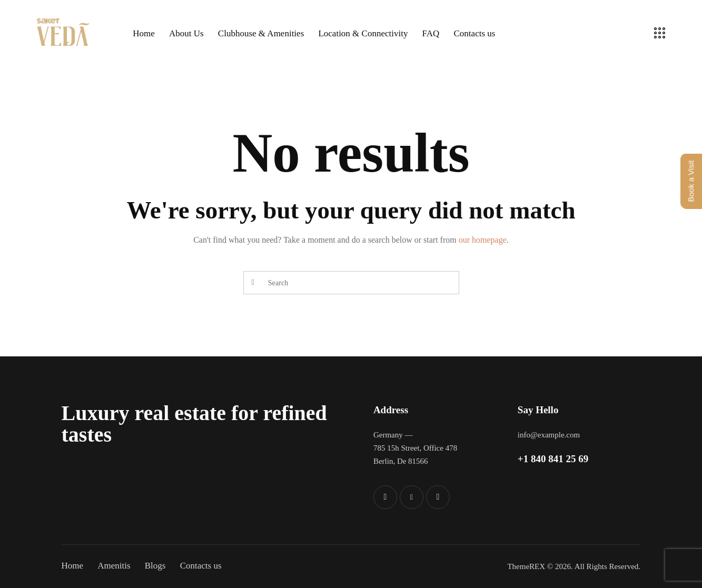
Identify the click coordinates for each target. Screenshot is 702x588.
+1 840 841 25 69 (553, 459)
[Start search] (253, 283)
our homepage (483, 240)
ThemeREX (526, 566)
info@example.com (549, 435)
